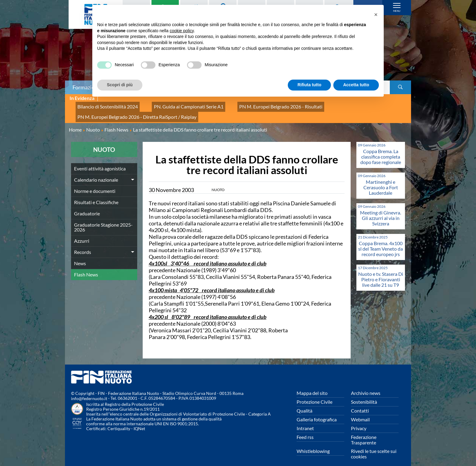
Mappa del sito (312, 386)
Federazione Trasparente (364, 433)
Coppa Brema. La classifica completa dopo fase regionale (381, 150)
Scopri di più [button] (120, 85)
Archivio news (366, 386)
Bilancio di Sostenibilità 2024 (103, 105)
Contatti (360, 404)
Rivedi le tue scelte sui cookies (374, 447)
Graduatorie (87, 206)
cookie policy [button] (182, 31)
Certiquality (119, 422)
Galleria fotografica (317, 412)
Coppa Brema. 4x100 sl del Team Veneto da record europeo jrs (381, 242)
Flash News (86, 267)
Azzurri (82, 234)
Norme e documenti (95, 184)
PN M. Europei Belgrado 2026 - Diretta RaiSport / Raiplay (129, 112)
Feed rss (305, 430)
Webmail (360, 412)
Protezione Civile (314, 395)
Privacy (359, 421)
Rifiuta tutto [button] (309, 85)
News (80, 256)
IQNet (139, 422)
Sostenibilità (364, 395)
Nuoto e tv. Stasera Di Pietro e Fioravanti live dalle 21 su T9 (381, 272)
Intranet (305, 421)
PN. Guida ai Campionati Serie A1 (174, 105)
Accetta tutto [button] (356, 85)
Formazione (87, 87)
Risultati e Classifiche (96, 195)
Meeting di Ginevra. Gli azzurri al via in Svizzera (381, 211)
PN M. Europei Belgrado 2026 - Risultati (256, 105)
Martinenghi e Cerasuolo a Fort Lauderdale (381, 180)
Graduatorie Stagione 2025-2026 (103, 220)
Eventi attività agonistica (100, 161)
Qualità (304, 404)
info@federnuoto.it (89, 392)
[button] (376, 15)
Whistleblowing (313, 444)
